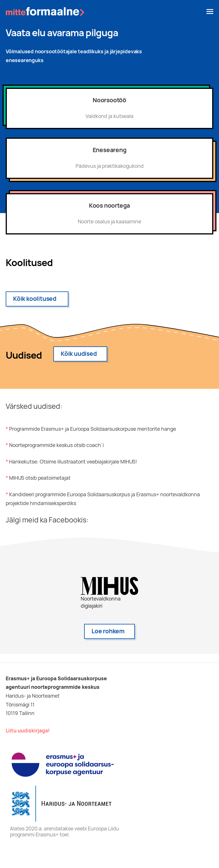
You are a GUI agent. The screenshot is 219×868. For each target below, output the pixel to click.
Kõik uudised (79, 354)
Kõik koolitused (35, 299)
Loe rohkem (108, 631)
